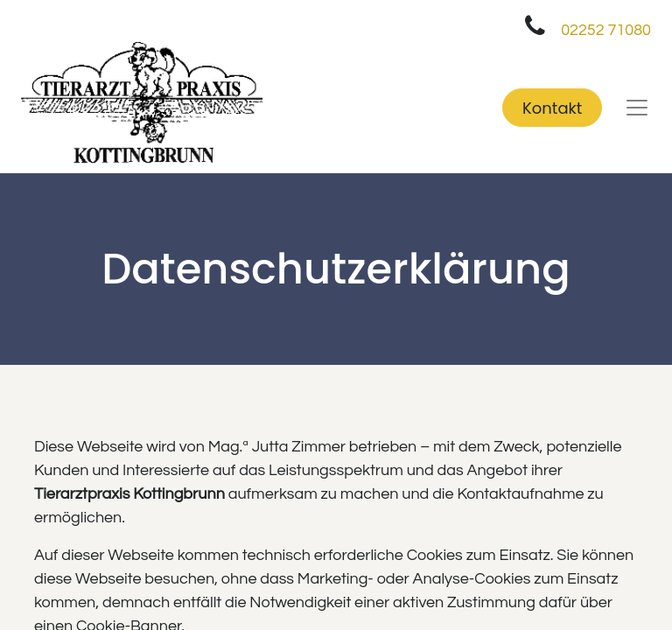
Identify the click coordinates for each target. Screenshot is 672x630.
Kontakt (552, 108)
